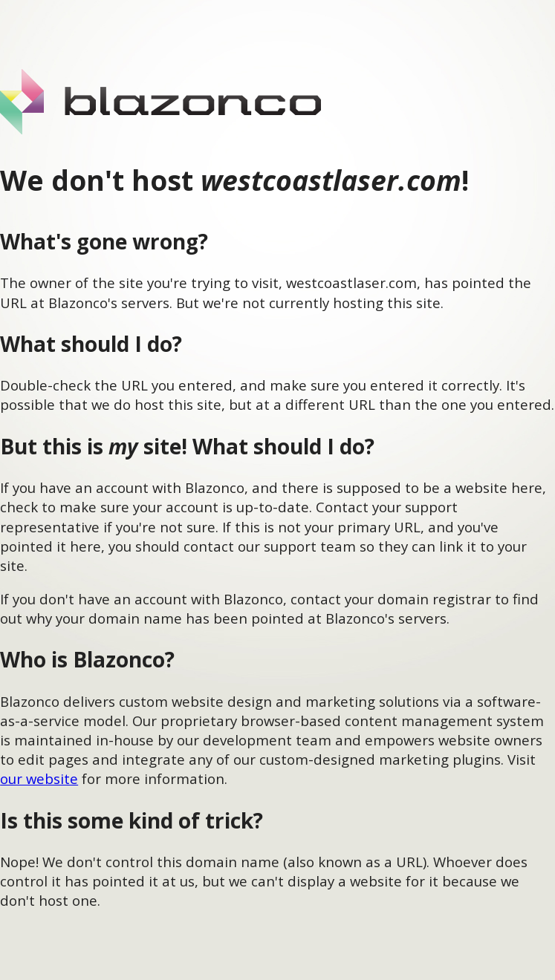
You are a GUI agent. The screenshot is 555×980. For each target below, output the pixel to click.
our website (39, 778)
